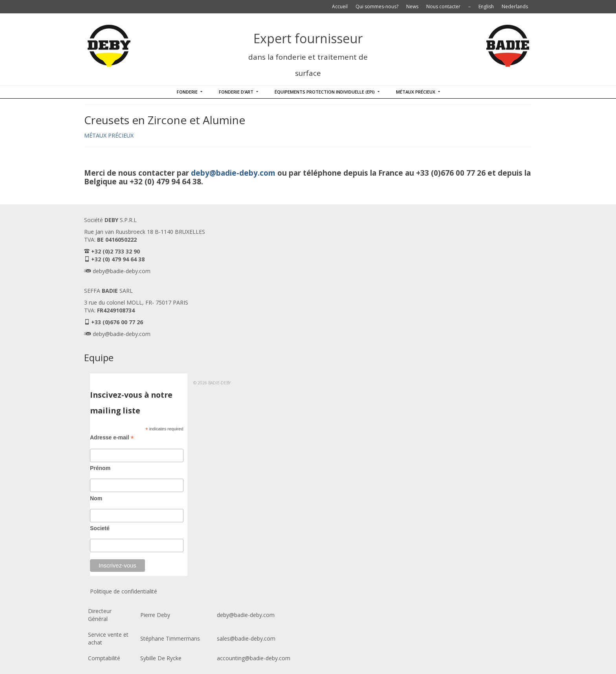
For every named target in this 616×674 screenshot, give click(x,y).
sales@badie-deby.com (246, 638)
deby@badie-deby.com (233, 173)
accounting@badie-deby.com (254, 658)
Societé (100, 528)
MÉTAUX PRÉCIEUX (109, 135)
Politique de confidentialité (124, 591)
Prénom (100, 468)
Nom (96, 498)
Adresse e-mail (112, 438)
